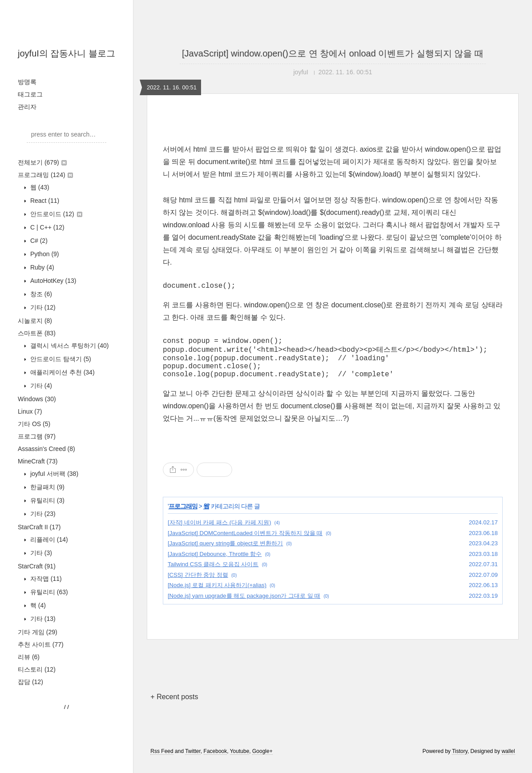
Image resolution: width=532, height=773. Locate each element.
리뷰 (29, 657)
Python (44, 254)
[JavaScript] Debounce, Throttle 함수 (215, 564)
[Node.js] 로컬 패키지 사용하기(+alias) (217, 595)
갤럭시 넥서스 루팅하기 (69, 346)
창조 (40, 294)
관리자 (27, 107)
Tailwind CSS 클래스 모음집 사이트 (213, 574)
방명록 (27, 82)
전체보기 (42, 162)
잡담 (30, 682)
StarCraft (37, 566)
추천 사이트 (41, 644)
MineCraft (38, 461)
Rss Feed (162, 761)
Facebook (216, 761)
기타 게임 (38, 632)
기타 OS (34, 424)
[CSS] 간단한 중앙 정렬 (198, 585)
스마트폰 (37, 333)
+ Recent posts (174, 707)
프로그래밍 (45, 175)
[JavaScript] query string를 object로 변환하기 (225, 553)
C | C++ (46, 227)
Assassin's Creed (46, 449)
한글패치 (46, 487)
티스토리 (37, 669)
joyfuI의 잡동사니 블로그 (66, 53)
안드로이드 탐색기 (60, 359)
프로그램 (37, 436)
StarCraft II (39, 527)
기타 (42, 307)
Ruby (41, 267)
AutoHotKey (52, 281)
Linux (30, 411)
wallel (508, 761)
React (44, 201)
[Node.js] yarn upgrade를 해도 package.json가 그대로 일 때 (244, 606)
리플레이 (48, 539)
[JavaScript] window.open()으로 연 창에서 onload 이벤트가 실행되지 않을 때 (333, 53)
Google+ (262, 761)
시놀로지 (35, 321)
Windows (37, 399)
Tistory (460, 761)
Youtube (240, 761)
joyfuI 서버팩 (53, 474)
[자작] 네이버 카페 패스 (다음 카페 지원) (220, 532)
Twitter (193, 761)
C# (38, 241)
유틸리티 (46, 500)
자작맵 (45, 579)
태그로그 (30, 94)
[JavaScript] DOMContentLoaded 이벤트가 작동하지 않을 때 (245, 543)
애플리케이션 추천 (62, 372)
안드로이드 (55, 214)
